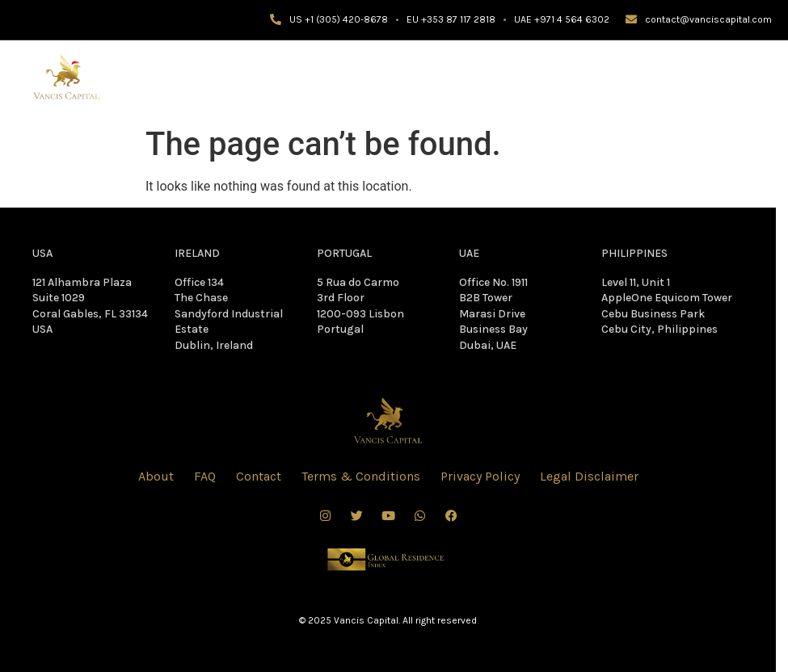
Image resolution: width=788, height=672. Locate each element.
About (156, 476)
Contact (259, 476)
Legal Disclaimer (589, 476)
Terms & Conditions (361, 476)
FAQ (205, 476)
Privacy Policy (480, 476)
